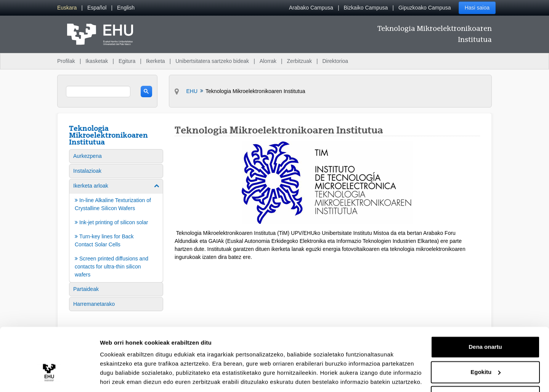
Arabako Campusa (311, 8)
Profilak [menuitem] (66, 61)
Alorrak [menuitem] (268, 61)
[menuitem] (67, 8)
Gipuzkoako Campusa (425, 8)
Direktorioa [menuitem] (335, 61)
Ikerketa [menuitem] (156, 61)
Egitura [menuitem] (127, 61)
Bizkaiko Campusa (366, 8)
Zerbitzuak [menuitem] (299, 61)
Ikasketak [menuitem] (97, 61)
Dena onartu (485, 321)
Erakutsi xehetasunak (130, 377)
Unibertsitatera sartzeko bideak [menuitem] (212, 61)
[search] (98, 92)
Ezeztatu (486, 371)
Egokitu (486, 346)
